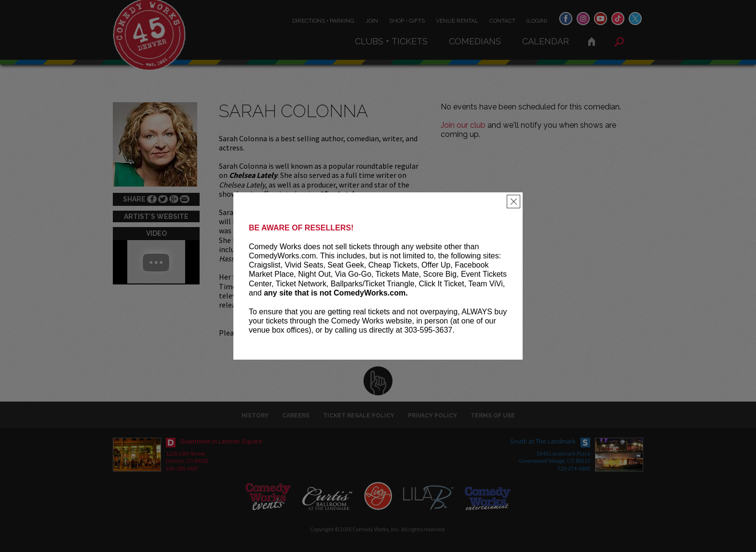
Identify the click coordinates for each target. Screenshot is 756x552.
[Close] (513, 202)
